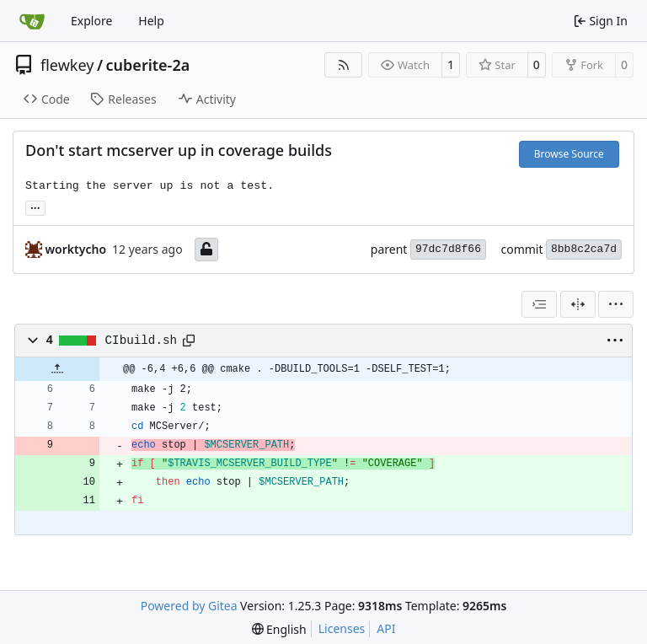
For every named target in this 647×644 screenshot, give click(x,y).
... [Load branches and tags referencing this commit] (35, 207)
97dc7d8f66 (448, 249)
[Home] (32, 21)
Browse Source (569, 154)
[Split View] (578, 304)
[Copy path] (189, 341)
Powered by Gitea (189, 606)
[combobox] (539, 304)
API (386, 628)
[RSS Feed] (344, 65)
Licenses (342, 628)
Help (151, 21)
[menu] (616, 304)
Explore (91, 21)
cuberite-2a (148, 65)
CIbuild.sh (142, 341)
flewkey (67, 65)
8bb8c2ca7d (584, 249)
